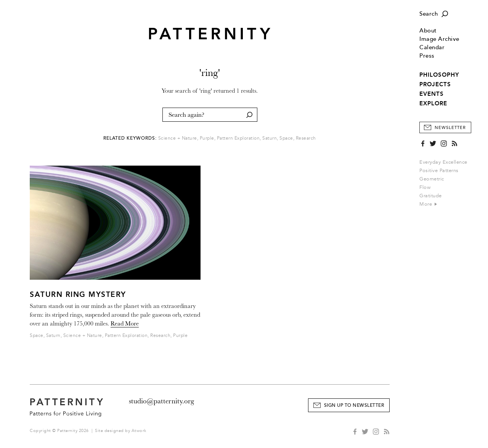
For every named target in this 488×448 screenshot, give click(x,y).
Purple (207, 138)
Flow (425, 187)
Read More (125, 324)
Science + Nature (178, 138)
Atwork (139, 431)
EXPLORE (433, 103)
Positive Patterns (439, 171)
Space (286, 138)
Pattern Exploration (238, 138)
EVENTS (432, 94)
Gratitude (431, 196)
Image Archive (439, 39)
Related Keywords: (130, 138)
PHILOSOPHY (439, 75)
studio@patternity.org (161, 401)
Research (306, 138)
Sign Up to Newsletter (354, 405)
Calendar (432, 48)
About (428, 31)
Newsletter (450, 128)
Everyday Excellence (443, 162)
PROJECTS (435, 84)
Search (429, 14)
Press (427, 56)
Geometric (432, 179)
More (428, 204)
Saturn (270, 138)
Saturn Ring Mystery (78, 294)
